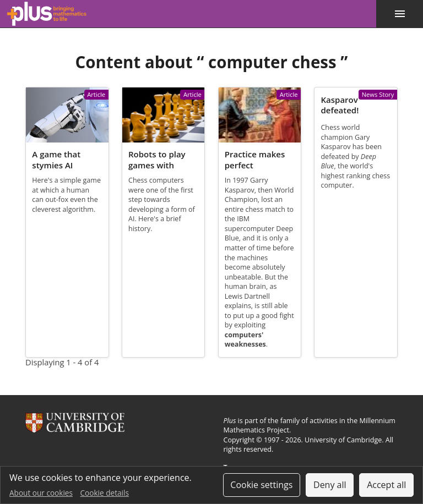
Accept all (386, 485)
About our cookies (41, 493)
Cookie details (105, 493)
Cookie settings (261, 485)
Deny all (330, 485)
